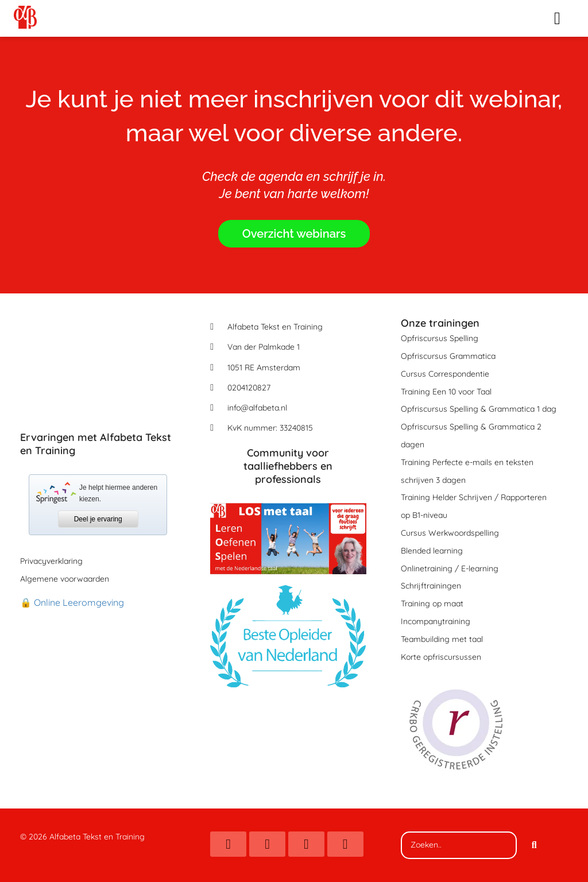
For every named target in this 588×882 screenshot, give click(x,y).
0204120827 (249, 388)
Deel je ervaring (98, 519)
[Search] (534, 845)
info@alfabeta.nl (257, 408)
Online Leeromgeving (79, 602)
